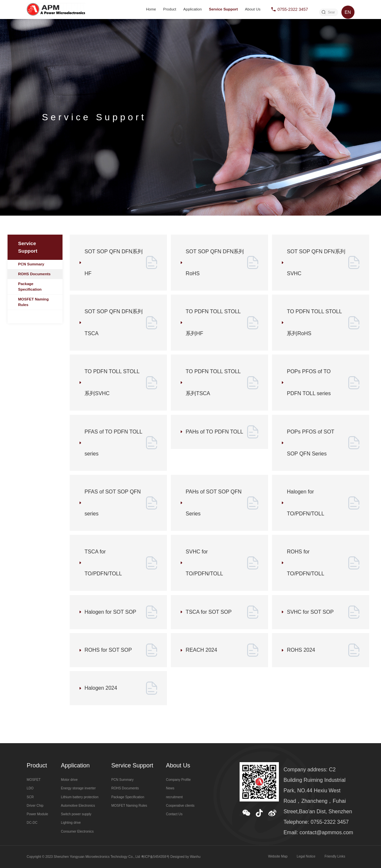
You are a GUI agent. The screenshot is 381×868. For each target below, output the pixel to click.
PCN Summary (31, 264)
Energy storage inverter (78, 788)
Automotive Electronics (78, 806)
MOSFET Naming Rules (33, 302)
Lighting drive (71, 823)
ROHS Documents (34, 274)
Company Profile (178, 780)
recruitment (174, 797)
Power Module (37, 814)
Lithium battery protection (80, 797)
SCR (30, 797)
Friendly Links (335, 856)
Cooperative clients (180, 806)
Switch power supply (76, 814)
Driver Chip (35, 806)
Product (170, 9)
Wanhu (195, 857)
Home (151, 9)
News (170, 788)
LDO (30, 788)
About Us (253, 9)
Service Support (223, 9)
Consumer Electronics (77, 831)
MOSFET (34, 780)
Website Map (278, 856)
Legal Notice (306, 856)
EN (348, 12)
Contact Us (174, 814)
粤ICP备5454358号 (155, 857)
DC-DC (32, 823)
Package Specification (30, 287)
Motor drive (69, 780)
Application (192, 9)
